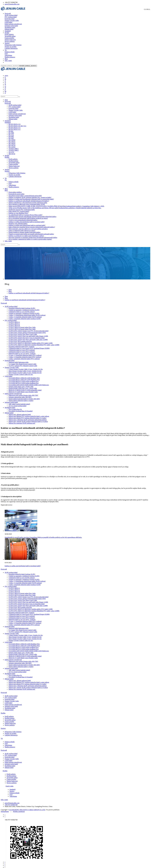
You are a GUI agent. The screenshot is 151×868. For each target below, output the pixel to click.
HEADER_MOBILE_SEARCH (28, 66)
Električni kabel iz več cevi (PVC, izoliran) (22, 352)
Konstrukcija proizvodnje (16, 192)
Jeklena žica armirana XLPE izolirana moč (22, 422)
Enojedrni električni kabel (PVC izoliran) (21, 345)
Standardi (8, 31)
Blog (6, 59)
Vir (6, 50)
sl (5, 91)
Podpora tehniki (10, 52)
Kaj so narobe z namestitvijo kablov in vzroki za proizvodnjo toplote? (30, 238)
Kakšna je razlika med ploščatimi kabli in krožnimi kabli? (27, 220)
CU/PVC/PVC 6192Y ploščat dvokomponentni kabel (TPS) (27, 331)
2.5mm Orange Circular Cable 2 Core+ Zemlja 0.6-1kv (26, 367)
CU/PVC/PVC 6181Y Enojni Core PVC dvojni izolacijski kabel (29, 329)
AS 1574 (11, 150)
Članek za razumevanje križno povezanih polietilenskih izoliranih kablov (31, 232)
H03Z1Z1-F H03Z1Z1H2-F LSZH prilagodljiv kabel (25, 388)
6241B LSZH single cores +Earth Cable (21, 385)
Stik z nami (8, 61)
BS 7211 (11, 133)
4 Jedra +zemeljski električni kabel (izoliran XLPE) (25, 317)
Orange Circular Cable (12, 20)
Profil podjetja (9, 34)
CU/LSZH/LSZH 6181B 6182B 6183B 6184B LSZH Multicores (29, 383)
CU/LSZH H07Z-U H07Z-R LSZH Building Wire (24, 378)
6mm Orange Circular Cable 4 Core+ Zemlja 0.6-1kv (25, 371)
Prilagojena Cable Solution (13, 45)
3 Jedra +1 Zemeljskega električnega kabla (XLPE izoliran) (27, 313)
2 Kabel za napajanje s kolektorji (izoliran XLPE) (24, 308)
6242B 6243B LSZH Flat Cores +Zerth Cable (23, 387)
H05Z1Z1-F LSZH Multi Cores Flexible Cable (23, 390)
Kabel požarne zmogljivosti (13, 24)
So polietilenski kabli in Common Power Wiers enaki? (25, 213)
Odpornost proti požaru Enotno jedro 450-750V (23, 394)
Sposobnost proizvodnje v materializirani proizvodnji (25, 194)
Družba (7, 33)
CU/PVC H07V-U (14, 322)
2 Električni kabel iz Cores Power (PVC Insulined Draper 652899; (29, 347)
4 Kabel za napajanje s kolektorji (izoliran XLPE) (24, 312)
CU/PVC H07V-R (14, 324)
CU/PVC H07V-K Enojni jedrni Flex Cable (22, 327)
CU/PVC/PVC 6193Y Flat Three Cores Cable (23, 333)
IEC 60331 (12, 140)
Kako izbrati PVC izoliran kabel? (19, 210)
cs (5, 84)
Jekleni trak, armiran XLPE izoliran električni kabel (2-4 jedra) (28, 420)
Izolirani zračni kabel (11, 26)
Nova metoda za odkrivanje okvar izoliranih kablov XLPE (27, 203)
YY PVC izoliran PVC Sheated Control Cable (23, 364)
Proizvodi (8, 14)
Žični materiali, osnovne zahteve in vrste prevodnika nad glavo (28, 227)
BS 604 (11, 129)
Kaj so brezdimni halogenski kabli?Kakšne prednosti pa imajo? (28, 217)
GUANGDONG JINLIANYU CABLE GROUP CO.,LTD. (27, 808)
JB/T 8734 (12, 152)
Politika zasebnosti (19, 810)
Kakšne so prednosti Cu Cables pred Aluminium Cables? (26, 234)
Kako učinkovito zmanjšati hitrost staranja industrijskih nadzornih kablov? (32, 225)
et (5, 88)
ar (5, 79)
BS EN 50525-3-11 (15, 128)
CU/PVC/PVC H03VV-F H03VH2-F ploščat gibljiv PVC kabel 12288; (31, 341)
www (6, 74)
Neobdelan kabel (10, 27)
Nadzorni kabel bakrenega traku (18, 360)
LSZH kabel (8, 22)
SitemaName (5, 810)
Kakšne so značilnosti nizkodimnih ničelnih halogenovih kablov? (29, 199)
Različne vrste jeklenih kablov (18, 222)
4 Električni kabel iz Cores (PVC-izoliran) (22, 350)
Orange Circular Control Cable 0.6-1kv (21, 373)
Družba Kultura (13, 159)
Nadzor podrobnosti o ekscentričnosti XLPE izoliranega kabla (28, 201)
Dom (6, 98)
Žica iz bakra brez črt (15, 408)
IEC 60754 (12, 143)
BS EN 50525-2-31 (15, 122)
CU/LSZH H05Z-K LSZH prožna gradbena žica (24, 380)
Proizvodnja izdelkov (15, 190)
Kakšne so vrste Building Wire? (18, 211)
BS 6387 (11, 135)
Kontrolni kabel (10, 19)
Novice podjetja (10, 41)
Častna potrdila (9, 38)
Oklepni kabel (9, 29)
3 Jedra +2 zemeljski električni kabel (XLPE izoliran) (25, 315)
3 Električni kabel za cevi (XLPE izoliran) (22, 310)
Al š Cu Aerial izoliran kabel (17, 404)
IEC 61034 (12, 145)
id (5, 86)
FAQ (6, 54)
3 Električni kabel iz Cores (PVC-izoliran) (22, 348)
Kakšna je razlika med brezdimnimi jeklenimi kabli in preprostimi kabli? (31, 197)
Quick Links (10, 784)
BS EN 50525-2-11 (15, 126)
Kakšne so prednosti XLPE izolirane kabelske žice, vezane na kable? (30, 196)
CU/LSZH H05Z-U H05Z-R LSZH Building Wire (24, 376)
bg (5, 89)
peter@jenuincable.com (12, 4)
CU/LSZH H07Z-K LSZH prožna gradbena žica (24, 381)
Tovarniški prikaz (10, 36)
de (5, 77)
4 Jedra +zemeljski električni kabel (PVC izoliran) (24, 357)
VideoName (8, 55)
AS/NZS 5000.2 (14, 149)
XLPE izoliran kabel (11, 15)
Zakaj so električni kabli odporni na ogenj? (22, 229)
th (5, 82)
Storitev (7, 43)
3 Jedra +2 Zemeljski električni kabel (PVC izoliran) (25, 355)
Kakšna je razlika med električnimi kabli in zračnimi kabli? (27, 224)
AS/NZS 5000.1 (14, 147)
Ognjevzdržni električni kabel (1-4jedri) (21, 399)
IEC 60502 (12, 138)
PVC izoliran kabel (11, 17)
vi (5, 81)
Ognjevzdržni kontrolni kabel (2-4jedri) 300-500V (24, 397)
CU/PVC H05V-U (14, 320)
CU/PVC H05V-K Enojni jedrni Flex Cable (22, 326)
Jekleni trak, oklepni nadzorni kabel (20, 413)
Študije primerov (10, 57)
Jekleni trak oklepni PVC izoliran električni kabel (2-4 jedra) (27, 416)
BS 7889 (11, 131)
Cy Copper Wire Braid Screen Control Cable (22, 362)
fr (5, 75)
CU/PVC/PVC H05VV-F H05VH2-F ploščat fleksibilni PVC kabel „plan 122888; (34, 343)
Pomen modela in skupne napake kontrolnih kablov (25, 231)
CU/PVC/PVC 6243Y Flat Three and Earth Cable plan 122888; (28, 338)
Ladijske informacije (11, 48)
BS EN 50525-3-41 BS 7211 (17, 124)
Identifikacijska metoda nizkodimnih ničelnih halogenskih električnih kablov (32, 215)
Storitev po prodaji (10, 47)
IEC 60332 (12, 142)
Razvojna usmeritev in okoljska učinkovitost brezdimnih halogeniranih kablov (33, 236)
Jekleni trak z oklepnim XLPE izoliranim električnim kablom (28, 418)
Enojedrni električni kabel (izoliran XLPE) (22, 306)
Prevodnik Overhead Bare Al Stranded (20, 409)
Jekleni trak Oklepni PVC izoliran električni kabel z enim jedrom (29, 415)
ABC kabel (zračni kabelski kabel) (19, 402)
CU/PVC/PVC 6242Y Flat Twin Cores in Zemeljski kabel (27, 336)
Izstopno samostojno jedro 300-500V (20, 395)
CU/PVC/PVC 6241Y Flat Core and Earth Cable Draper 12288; (28, 334)
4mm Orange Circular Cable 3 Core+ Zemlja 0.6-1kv (25, 369)
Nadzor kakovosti (10, 40)
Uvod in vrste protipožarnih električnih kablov (23, 218)
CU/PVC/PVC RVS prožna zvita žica (20, 340)
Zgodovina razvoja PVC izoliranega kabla (22, 208)
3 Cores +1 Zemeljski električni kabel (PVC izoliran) (25, 354)
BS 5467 (11, 136)
